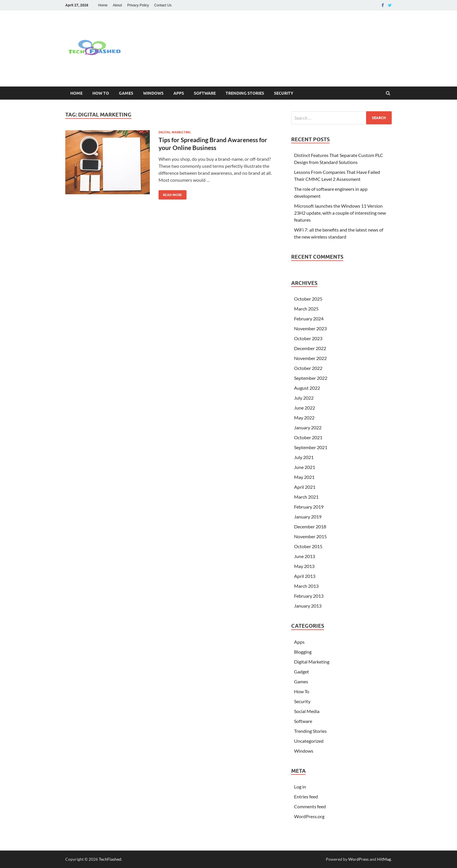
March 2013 (306, 586)
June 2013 (305, 556)
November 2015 (310, 536)
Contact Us (163, 5)
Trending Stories (245, 93)
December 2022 (310, 348)
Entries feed (306, 796)
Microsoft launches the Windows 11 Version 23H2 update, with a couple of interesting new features (340, 213)
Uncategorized (309, 741)
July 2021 (304, 457)
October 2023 (308, 338)
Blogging (303, 652)
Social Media (307, 711)
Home (103, 5)
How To (101, 93)
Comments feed (310, 806)
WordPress (358, 859)
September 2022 (311, 378)
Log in (300, 787)
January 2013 (308, 606)
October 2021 (308, 437)
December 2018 (310, 526)
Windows (153, 93)
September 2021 (311, 447)
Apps (179, 93)
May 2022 (304, 418)
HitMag (384, 859)
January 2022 (308, 427)
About (117, 5)
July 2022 (304, 398)
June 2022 (305, 408)
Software (205, 93)
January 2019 (308, 517)
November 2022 (310, 358)
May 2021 (304, 477)
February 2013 (309, 596)
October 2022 (308, 368)
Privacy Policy (138, 5)
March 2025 (306, 309)
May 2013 (304, 566)
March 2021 (306, 497)
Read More (170, 194)
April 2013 (305, 576)
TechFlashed (110, 859)
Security (284, 93)
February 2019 (309, 507)
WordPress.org (309, 816)
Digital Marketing (175, 132)
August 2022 (307, 388)
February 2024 (309, 319)
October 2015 (308, 546)
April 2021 (305, 487)
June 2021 (305, 467)
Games (126, 93)
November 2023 (310, 328)
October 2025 (308, 299)
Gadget (302, 672)
